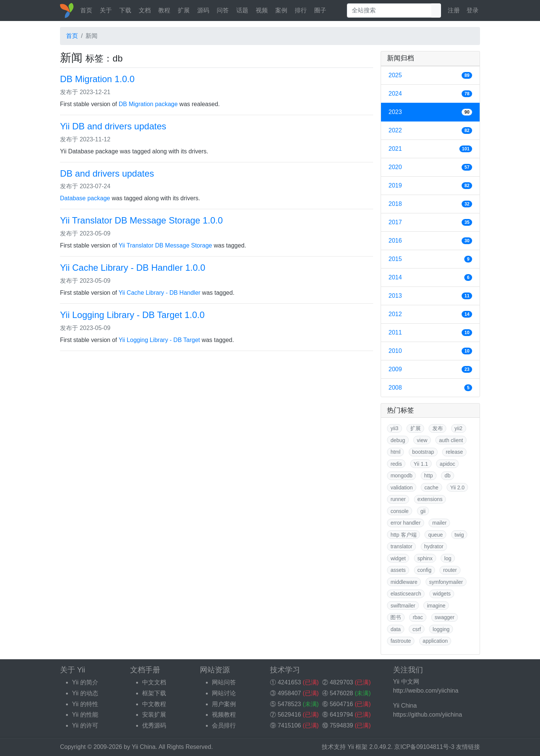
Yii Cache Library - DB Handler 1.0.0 (133, 268)
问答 (223, 10)
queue (436, 535)
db (448, 475)
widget (398, 558)
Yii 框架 (358, 747)
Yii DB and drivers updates (113, 126)
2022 (430, 130)
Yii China (143, 747)
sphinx (425, 558)
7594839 (341, 725)
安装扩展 (154, 715)
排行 (301, 10)
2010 (430, 351)
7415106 (289, 725)
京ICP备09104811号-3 (424, 747)
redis (396, 464)
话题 (242, 10)
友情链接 (468, 747)
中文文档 (154, 682)
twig (459, 535)
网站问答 (224, 682)
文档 (145, 10)
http (428, 475)
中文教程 (154, 704)
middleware (404, 582)
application (435, 641)
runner (398, 499)
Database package (85, 198)
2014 (430, 277)
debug (398, 440)
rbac (418, 617)
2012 (430, 314)
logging (441, 629)
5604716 (341, 704)
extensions (430, 499)
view (422, 440)
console (399, 511)
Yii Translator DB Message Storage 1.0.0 (141, 220)
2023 (430, 112)
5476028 (341, 693)
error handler (405, 523)
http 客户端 (403, 535)
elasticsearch (406, 594)
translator (401, 546)
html (395, 452)
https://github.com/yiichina (427, 715)
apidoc (448, 464)
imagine (436, 606)
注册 (454, 10)
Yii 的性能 (85, 715)
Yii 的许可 (85, 725)
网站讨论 (224, 693)
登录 (472, 10)
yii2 (458, 428)
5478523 (289, 704)
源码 (203, 10)
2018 (430, 204)
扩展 (184, 10)
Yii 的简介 (85, 682)
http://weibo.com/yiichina (426, 691)
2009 (430, 369)
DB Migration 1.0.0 (97, 79)
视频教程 (224, 715)
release (454, 452)
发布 (438, 428)
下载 (125, 10)
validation (401, 487)
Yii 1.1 (421, 464)
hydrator (434, 546)
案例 (281, 10)
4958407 (289, 693)
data (395, 629)
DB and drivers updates (107, 173)
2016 (430, 241)
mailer (439, 523)
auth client (451, 440)
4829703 (341, 682)
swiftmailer (403, 606)
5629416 (289, 715)
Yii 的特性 (85, 704)
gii (423, 511)
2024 (430, 94)
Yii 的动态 (85, 693)
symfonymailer (446, 582)
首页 (86, 10)
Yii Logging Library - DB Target (159, 340)
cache (431, 487)
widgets (442, 594)
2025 (430, 75)
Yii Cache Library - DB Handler (159, 293)
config (424, 570)
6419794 (341, 715)
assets (398, 570)
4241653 (289, 682)
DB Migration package (148, 104)
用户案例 (224, 704)
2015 (430, 259)
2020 (430, 167)
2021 (430, 149)
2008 (430, 388)
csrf (417, 629)
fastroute (400, 641)
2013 (430, 296)
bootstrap (423, 452)
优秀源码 (154, 725)
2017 (430, 222)
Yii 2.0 (457, 487)
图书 (396, 617)
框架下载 (154, 693)
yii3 (394, 428)
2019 (430, 186)
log (448, 558)
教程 (164, 10)
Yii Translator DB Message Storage (165, 245)
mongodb (401, 475)
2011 (430, 333)
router (450, 570)
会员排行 (224, 725)
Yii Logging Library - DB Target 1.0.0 (132, 315)
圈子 (320, 10)
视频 (262, 10)
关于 (106, 10)
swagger (445, 617)
